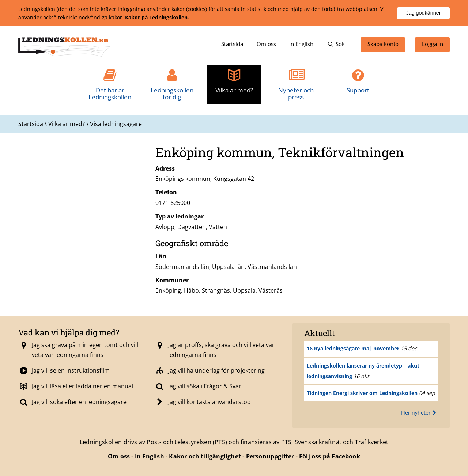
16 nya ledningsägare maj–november (353, 348)
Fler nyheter (420, 413)
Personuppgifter (270, 456)
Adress (165, 168)
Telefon (166, 192)
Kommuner (172, 280)
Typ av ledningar (180, 216)
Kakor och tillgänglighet (205, 456)
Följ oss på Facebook (330, 456)
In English (150, 456)
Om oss (119, 456)
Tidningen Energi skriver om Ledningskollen (362, 393)
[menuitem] (232, 45)
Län (161, 256)
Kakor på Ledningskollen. (157, 17)
